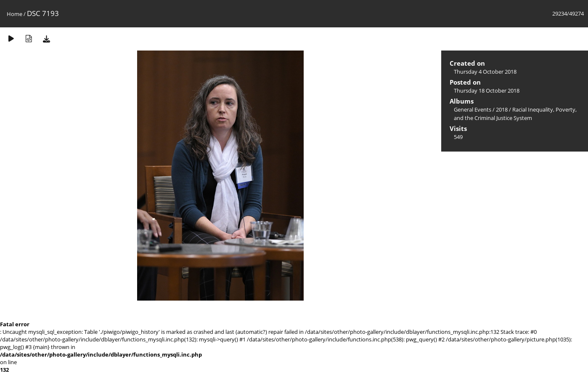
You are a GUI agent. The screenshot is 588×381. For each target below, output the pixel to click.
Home (15, 14)
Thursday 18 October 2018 (487, 91)
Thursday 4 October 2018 (485, 72)
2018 (502, 109)
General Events (473, 109)
